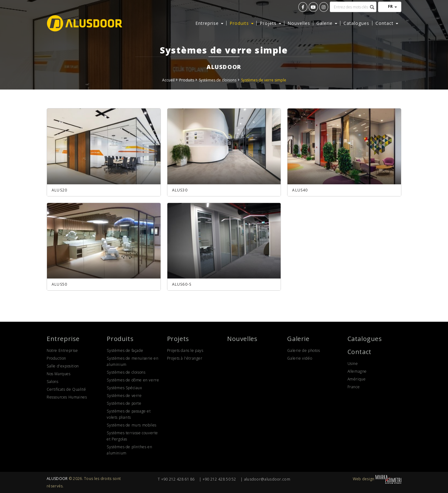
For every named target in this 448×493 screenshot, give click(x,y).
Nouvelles (299, 23)
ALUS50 (59, 284)
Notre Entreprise (62, 350)
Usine (353, 364)
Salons (53, 382)
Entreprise (63, 339)
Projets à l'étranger (185, 358)
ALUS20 (59, 190)
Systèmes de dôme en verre (133, 380)
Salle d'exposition (63, 366)
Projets (178, 339)
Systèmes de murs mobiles (131, 425)
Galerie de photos (303, 350)
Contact (359, 352)
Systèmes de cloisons (218, 80)
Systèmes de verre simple (264, 80)
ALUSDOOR (57, 479)
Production (56, 358)
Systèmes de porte (124, 403)
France (354, 387)
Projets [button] (271, 23)
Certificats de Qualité (66, 389)
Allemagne (357, 371)
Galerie (298, 339)
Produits (187, 80)
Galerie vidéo (300, 358)
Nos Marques (59, 374)
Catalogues (356, 23)
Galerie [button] (327, 23)
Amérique (357, 379)
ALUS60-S (182, 284)
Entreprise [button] (209, 23)
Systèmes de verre (124, 396)
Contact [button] (387, 23)
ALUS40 (300, 190)
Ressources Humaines (67, 397)
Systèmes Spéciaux (124, 388)
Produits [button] (242, 23)
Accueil (168, 80)
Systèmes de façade (125, 350)
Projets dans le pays (185, 350)
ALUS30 (180, 190)
